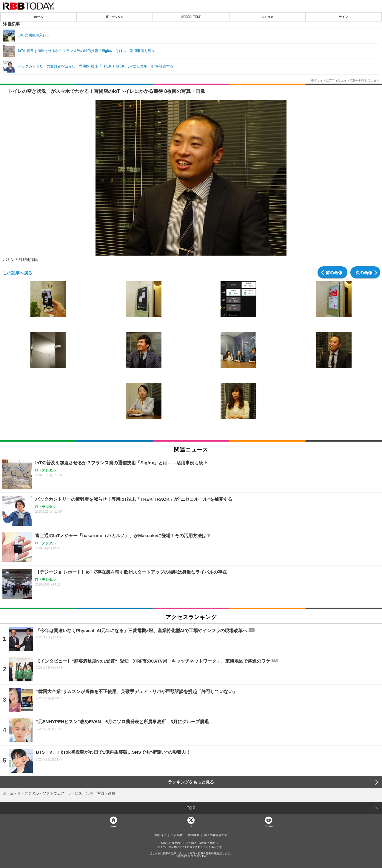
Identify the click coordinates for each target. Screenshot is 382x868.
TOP (191, 808)
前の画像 (334, 272)
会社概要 (193, 835)
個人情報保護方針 (216, 835)
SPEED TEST (191, 17)
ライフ (344, 17)
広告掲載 (177, 835)
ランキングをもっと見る (191, 782)
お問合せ (160, 835)
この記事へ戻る (18, 273)
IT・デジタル (115, 17)
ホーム (38, 17)
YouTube (269, 826)
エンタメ (267, 17)
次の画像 (364, 272)
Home (113, 826)
